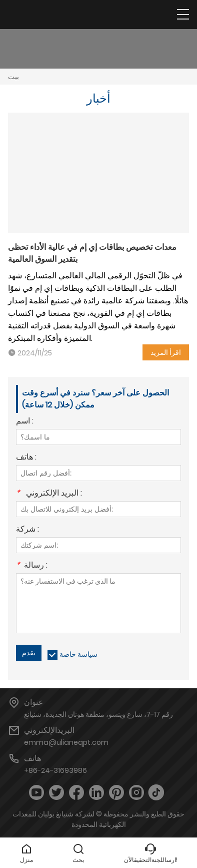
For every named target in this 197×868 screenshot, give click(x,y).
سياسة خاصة (78, 654)
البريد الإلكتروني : (49, 494)
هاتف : (26, 458)
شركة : (27, 530)
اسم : (25, 422)
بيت (13, 77)
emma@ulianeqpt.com (66, 742)
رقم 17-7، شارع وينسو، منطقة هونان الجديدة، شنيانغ (98, 714)
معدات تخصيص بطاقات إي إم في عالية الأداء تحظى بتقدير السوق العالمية (92, 253)
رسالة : (32, 566)
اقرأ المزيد (166, 352)
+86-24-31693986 (55, 770)
